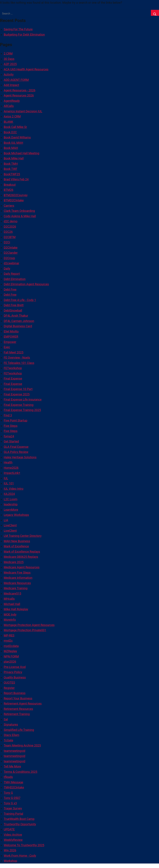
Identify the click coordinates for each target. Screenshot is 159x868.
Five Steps (11, 426)
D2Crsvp (9, 258)
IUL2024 (9, 494)
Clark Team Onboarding (19, 211)
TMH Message (14, 782)
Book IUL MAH (14, 143)
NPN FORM (11, 656)
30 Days (9, 59)
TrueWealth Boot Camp (19, 819)
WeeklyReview (13, 840)
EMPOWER (11, 337)
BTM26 (9, 190)
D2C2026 (10, 227)
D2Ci (7, 242)
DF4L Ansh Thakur (16, 316)
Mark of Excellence (16, 546)
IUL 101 (9, 483)
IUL (6, 478)
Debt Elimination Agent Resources (26, 284)
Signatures (11, 724)
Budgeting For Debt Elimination (24, 35)
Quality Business (15, 677)
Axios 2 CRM (12, 116)
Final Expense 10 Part (18, 389)
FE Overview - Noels (17, 358)
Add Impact (11, 85)
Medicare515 (13, 594)
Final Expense (13, 379)
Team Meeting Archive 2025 (22, 745)
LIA (6, 520)
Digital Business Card (18, 326)
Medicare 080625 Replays (21, 557)
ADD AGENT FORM (16, 80)
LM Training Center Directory (23, 536)
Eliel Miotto (11, 331)
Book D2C (10, 132)
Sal (6, 719)
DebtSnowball (13, 310)
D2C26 (8, 232)
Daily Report (12, 274)
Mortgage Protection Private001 (25, 630)
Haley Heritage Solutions (20, 457)
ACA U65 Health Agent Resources (26, 69)
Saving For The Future (18, 29)
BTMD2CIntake (14, 200)
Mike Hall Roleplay (16, 609)
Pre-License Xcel (15, 667)
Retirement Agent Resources (23, 704)
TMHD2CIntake (14, 787)
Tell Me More (12, 766)
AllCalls (9, 106)
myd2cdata (11, 646)
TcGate (9, 740)
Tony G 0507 (12, 798)
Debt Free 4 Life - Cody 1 (20, 300)
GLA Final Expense (16, 447)
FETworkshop (13, 368)
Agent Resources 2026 (19, 95)
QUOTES (9, 683)
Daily (7, 269)
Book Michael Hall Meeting (22, 153)
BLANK (9, 122)
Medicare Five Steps (17, 573)
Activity (9, 74)
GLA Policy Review (16, 452)
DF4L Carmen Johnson (19, 321)
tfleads (8, 777)
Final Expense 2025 (17, 394)
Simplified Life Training (19, 730)
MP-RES (9, 635)
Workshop (11, 861)
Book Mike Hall (14, 158)
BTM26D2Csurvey (16, 195)
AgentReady (12, 101)
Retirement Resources (18, 709)
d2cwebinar (12, 263)
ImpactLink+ (12, 473)
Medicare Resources (17, 583)
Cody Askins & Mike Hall (20, 216)
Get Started (11, 441)
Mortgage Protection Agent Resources (29, 625)
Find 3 (8, 415)
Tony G (8, 793)
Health (8, 462)
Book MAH (11, 148)
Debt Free (10, 289)
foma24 (9, 436)
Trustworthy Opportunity (20, 824)
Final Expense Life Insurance (23, 399)
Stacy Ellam (12, 735)
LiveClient (10, 525)
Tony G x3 (10, 803)
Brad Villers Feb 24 (16, 179)
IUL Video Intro (14, 489)
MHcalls (9, 599)
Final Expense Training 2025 (22, 410)
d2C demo (11, 221)
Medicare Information (18, 578)
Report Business (15, 693)
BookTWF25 (12, 174)
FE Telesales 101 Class (19, 363)
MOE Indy (10, 614)
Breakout (10, 185)
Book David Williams (17, 137)
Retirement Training (17, 714)
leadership (11, 504)
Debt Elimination (15, 279)
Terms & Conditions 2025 (21, 772)
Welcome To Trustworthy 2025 (24, 845)
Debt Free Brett (14, 305)
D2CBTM (10, 237)
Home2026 (11, 468)
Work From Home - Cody (20, 856)
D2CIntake (11, 248)
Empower (10, 342)
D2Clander (11, 253)
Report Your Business (18, 698)
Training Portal (14, 814)
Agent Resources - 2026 (20, 90)
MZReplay (10, 651)
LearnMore (11, 510)
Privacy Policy (13, 672)
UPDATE (9, 829)
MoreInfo (10, 620)
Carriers (9, 206)
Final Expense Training (19, 405)
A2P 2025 (10, 64)
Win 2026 (10, 850)
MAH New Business (17, 541)
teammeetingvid (15, 751)
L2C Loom (11, 499)
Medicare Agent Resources (22, 567)
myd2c (8, 641)
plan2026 (10, 662)
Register (9, 688)
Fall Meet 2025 (14, 352)
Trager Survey (13, 808)
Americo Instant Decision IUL (23, 111)
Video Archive (13, 835)
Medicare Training (16, 588)
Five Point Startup (16, 420)
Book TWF (11, 169)
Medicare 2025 (14, 562)
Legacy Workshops (16, 515)
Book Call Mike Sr (15, 127)
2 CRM (8, 54)
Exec (7, 347)
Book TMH (11, 164)
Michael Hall (12, 604)
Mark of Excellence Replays (22, 552)
